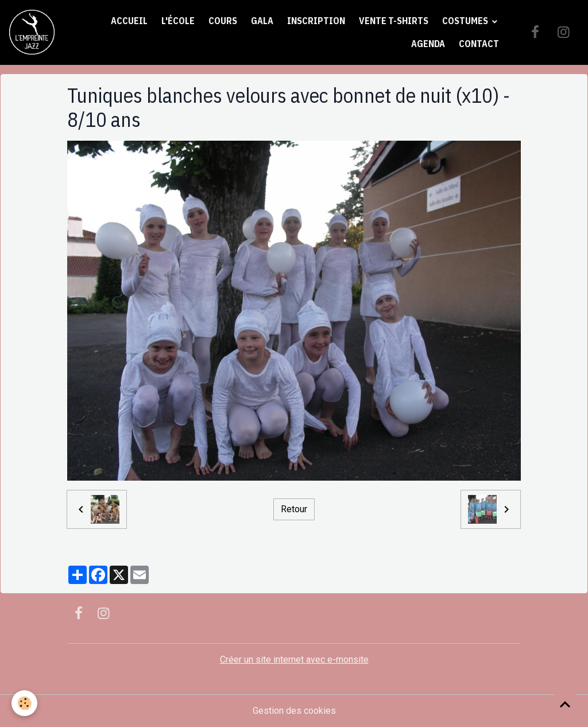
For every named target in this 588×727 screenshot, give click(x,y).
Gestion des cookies (294, 711)
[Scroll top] (565, 704)
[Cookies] (24, 703)
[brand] (32, 32)
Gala (262, 21)
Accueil (129, 21)
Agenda (428, 44)
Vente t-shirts (394, 21)
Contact (479, 44)
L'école (178, 21)
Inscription (316, 21)
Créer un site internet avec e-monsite (294, 660)
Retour (294, 509)
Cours (223, 21)
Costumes (466, 21)
